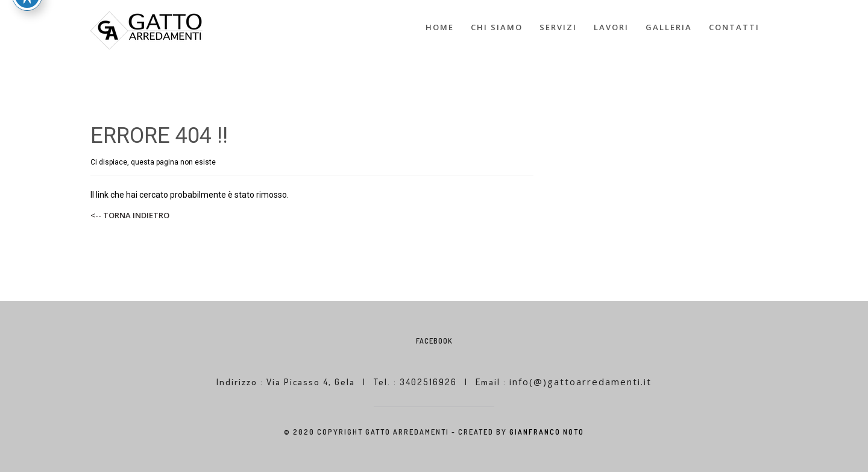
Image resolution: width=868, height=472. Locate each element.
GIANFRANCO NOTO (547, 432)
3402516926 (430, 382)
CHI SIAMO (497, 27)
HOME (440, 27)
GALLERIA (669, 27)
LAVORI (611, 27)
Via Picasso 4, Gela (311, 382)
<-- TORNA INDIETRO (130, 215)
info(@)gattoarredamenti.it (580, 382)
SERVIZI (558, 27)
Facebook (434, 341)
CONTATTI (734, 27)
